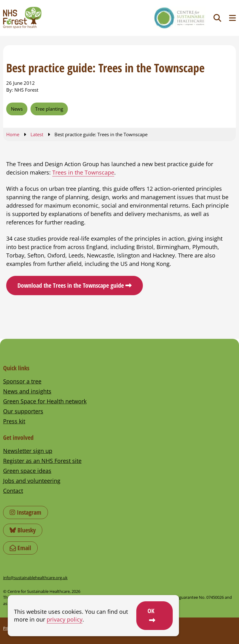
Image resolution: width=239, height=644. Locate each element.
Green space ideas (27, 471)
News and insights (27, 391)
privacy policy (65, 619)
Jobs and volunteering (32, 481)
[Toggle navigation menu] (232, 18)
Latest (37, 134)
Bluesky (23, 530)
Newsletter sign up (28, 451)
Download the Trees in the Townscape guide (71, 285)
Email (20, 548)
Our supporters (23, 411)
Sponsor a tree (22, 381)
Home (13, 134)
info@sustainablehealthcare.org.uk (35, 578)
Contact (13, 491)
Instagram (26, 512)
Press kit (14, 421)
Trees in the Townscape (83, 172)
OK (151, 611)
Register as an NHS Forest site (42, 461)
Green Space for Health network (45, 401)
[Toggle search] (217, 18)
